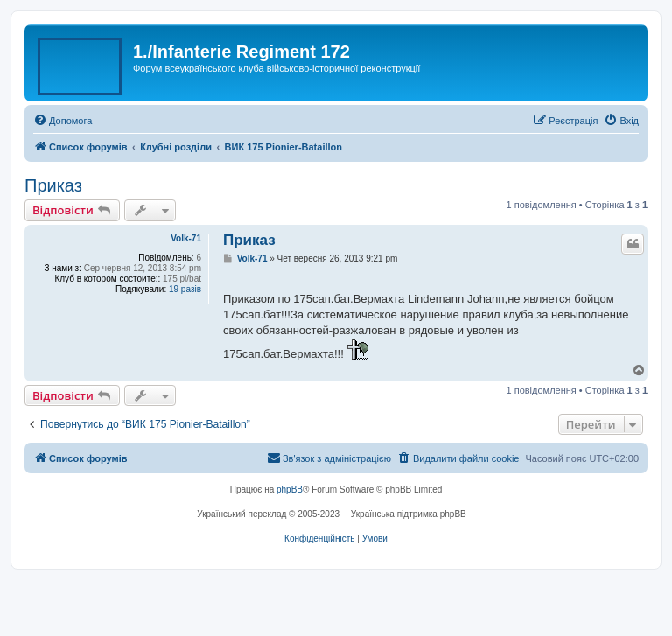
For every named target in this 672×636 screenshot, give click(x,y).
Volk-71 (186, 238)
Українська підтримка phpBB (409, 514)
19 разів (185, 289)
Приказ (53, 185)
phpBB (290, 489)
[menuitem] (63, 121)
